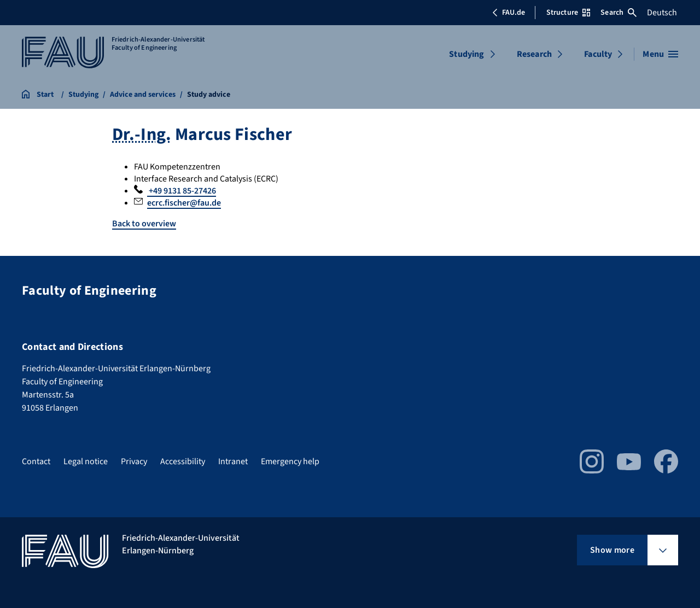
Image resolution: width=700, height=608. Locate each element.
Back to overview (144, 224)
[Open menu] (660, 54)
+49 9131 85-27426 (182, 191)
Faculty (598, 54)
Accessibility (183, 461)
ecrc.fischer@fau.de (184, 203)
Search (619, 13)
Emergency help (290, 461)
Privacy (134, 461)
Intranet (233, 461)
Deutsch (662, 13)
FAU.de (509, 13)
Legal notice (86, 461)
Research (534, 54)
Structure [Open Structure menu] (568, 13)
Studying (466, 54)
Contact (36, 461)
